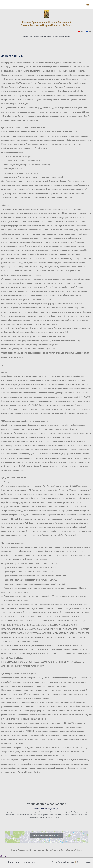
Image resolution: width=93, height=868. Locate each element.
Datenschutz (29, 862)
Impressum (14, 862)
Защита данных (84, 862)
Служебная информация (63, 862)
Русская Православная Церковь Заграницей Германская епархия (46, 37)
